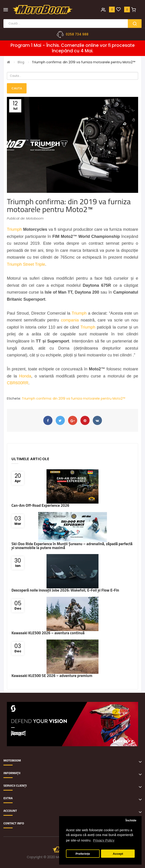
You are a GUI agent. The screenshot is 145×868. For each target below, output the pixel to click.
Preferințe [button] (83, 854)
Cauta (17, 88)
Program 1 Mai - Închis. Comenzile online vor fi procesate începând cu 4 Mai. (73, 48)
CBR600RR (18, 383)
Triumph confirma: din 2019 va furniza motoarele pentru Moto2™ (83, 62)
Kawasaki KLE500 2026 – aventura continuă (48, 633)
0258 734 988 (77, 34)
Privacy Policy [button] (104, 840)
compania (70, 320)
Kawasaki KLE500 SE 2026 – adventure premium (52, 676)
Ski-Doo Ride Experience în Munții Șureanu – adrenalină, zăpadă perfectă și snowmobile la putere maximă (72, 546)
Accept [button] (118, 854)
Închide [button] (131, 820)
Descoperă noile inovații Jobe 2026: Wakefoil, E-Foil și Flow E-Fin (65, 590)
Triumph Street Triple (26, 264)
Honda (25, 376)
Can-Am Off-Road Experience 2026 (40, 505)
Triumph (14, 229)
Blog (21, 62)
